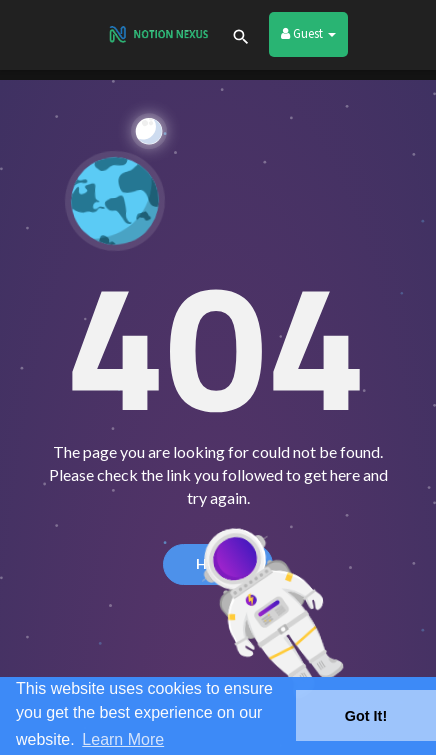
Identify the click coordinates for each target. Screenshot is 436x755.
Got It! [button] (366, 716)
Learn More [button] (123, 739)
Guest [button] (308, 33)
